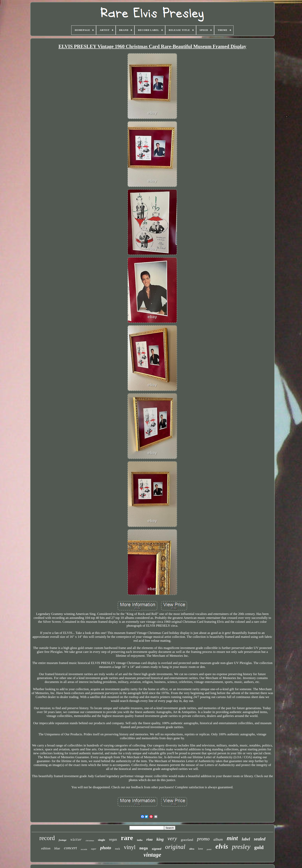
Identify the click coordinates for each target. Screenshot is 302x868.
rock (118, 849)
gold (259, 847)
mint (232, 838)
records (84, 849)
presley (241, 847)
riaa (150, 839)
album (218, 839)
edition (46, 848)
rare (127, 838)
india (140, 840)
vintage (152, 855)
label (246, 839)
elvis (222, 846)
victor (76, 840)
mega (144, 848)
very (172, 838)
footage (63, 840)
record (47, 838)
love (200, 849)
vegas (113, 839)
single (101, 840)
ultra (192, 849)
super (94, 849)
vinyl (130, 847)
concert (70, 848)
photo (106, 848)
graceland (187, 840)
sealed (260, 839)
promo (203, 839)
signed (156, 849)
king (160, 839)
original (175, 847)
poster (209, 849)
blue (57, 848)
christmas (90, 840)
